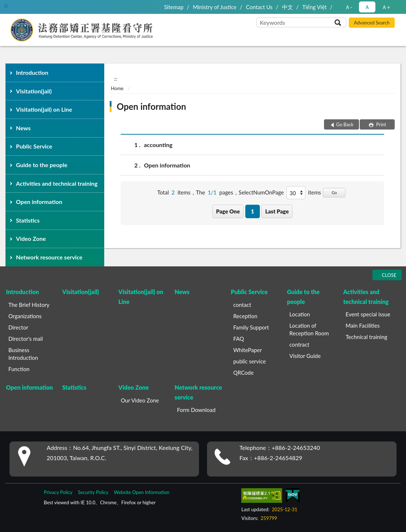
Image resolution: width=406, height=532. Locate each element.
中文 (288, 7)
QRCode (243, 373)
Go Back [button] (345, 124)
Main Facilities (362, 325)
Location (300, 314)
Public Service (34, 146)
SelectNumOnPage (261, 192)
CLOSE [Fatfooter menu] (389, 275)
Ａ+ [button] (386, 7)
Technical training (366, 337)
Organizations (25, 316)
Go (334, 192)
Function (19, 369)
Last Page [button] (277, 211)
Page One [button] (228, 211)
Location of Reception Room (309, 329)
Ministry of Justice (215, 7)
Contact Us (259, 7)
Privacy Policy (58, 492)
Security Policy (93, 492)
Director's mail (26, 339)
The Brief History (29, 305)
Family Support (251, 327)
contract (299, 344)
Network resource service (49, 257)
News (23, 128)
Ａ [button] (367, 7)
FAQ (239, 339)
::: (6, 5)
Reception (245, 316)
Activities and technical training (57, 183)
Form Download (196, 410)
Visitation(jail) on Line (44, 109)
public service (249, 361)
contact (242, 305)
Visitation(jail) (34, 91)
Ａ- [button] (349, 7)
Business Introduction (23, 354)
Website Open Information (141, 492)
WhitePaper (247, 350)
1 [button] (252, 211)
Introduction (32, 72)
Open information (39, 202)
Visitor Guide (305, 356)
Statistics (28, 220)
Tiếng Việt (314, 7)
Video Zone (31, 238)
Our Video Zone (140, 400)
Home (117, 88)
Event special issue (368, 314)
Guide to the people (42, 165)
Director (18, 327)
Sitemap (174, 7)
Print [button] (381, 124)
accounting (158, 145)
